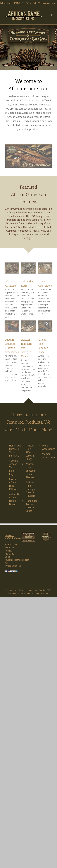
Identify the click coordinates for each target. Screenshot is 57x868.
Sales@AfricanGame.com (44, 3)
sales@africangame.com (17, 560)
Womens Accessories (49, 456)
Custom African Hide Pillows (13, 484)
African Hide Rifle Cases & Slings (30, 452)
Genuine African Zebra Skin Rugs (14, 467)
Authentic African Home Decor (15, 499)
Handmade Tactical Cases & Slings (32, 506)
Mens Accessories (49, 447)
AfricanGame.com (13, 566)
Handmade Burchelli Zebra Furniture (15, 451)
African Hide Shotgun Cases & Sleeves (30, 471)
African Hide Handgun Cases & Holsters (31, 489)
